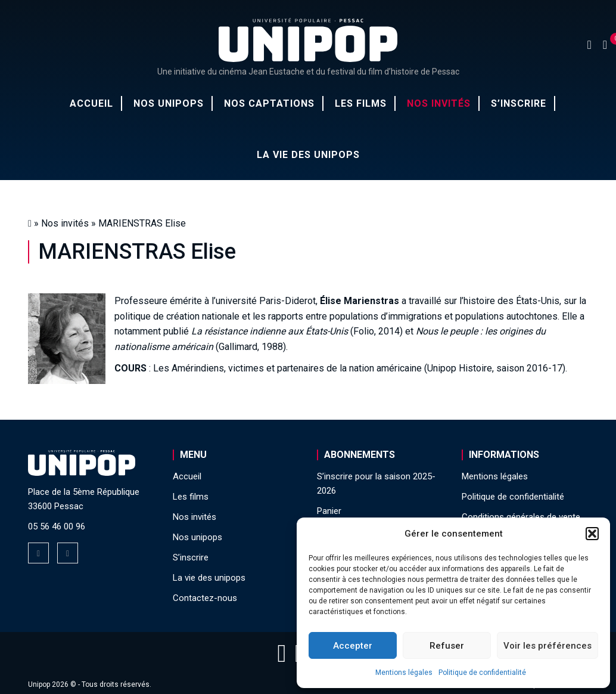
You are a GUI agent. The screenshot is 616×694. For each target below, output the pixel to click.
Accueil (91, 103)
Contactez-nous (205, 598)
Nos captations (269, 103)
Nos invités (439, 103)
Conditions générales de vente (521, 517)
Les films (361, 103)
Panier (329, 511)
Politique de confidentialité (482, 673)
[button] (592, 534)
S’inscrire (519, 103)
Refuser (447, 646)
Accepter (353, 646)
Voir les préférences (547, 646)
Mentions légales (404, 673)
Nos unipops (169, 103)
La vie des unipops (308, 155)
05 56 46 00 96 (57, 526)
